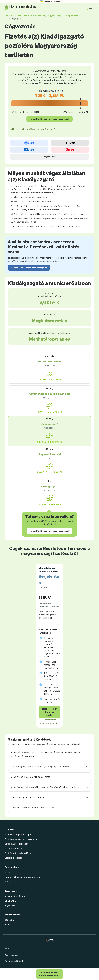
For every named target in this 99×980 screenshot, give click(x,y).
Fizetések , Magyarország (39, 16)
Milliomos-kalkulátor (15, 848)
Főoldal (9, 16)
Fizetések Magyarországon (18, 835)
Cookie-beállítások (14, 961)
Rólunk (8, 882)
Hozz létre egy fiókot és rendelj (49, 712)
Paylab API (10, 905)
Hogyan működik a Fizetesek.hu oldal (22, 877)
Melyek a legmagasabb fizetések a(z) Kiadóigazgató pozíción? (40, 767)
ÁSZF (7, 872)
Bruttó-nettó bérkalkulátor (18, 853)
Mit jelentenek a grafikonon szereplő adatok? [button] (33, 129)
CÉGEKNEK (10, 901)
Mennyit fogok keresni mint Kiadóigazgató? (31, 777)
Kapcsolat (10, 920)
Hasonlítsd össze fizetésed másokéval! (49, 119)
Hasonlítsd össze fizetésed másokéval (50, 974)
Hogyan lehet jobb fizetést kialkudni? (28, 797)
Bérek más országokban (16, 844)
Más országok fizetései (16, 896)
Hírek (7, 925)
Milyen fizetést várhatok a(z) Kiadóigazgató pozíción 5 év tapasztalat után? (46, 787)
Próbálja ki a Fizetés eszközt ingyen (29, 268)
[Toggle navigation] (91, 7)
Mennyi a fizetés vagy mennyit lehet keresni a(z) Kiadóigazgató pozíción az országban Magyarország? (45, 754)
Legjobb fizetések (13, 858)
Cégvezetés (72, 16)
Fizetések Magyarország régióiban (22, 839)
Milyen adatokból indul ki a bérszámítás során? (32, 808)
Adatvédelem (11, 955)
